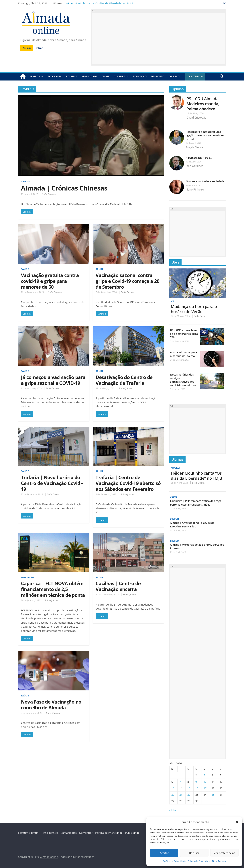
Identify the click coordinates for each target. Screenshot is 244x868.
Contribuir (195, 76)
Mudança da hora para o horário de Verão (194, 309)
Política (72, 76)
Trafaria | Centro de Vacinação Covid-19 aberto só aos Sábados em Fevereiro (128, 483)
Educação (140, 76)
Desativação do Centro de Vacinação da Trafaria (124, 380)
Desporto (158, 76)
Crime (106, 76)
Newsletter (86, 833)
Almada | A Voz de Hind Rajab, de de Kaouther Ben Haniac (192, 525)
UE (173, 301)
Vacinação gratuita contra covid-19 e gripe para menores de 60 (50, 281)
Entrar (39, 48)
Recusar (194, 853)
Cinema (26, 181)
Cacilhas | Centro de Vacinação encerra (118, 586)
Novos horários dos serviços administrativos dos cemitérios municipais (183, 380)
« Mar (173, 810)
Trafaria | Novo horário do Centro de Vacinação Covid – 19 (52, 483)
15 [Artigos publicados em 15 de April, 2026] (189, 788)
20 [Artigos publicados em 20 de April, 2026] (173, 795)
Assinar (27, 48)
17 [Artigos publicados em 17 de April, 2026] (205, 788)
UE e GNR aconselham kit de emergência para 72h (184, 334)
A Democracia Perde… (199, 158)
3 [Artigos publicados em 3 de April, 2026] (204, 775)
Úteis (175, 262)
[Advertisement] (158, 38)
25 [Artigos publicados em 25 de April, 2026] (213, 795)
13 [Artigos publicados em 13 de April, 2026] (173, 788)
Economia (55, 76)
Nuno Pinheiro (195, 189)
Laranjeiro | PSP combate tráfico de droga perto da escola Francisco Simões (196, 503)
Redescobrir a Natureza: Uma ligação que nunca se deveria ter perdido (205, 135)
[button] (237, 822)
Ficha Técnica (219, 861)
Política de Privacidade (174, 861)
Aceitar (164, 853)
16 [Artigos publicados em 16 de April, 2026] (197, 788)
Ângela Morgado (196, 147)
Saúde (25, 269)
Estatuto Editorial (29, 833)
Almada (35, 76)
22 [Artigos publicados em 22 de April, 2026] (189, 795)
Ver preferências (224, 853)
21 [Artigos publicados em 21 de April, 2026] (181, 795)
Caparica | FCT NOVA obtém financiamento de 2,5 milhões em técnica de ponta (53, 589)
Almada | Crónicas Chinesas (64, 188)
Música (176, 468)
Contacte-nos (69, 833)
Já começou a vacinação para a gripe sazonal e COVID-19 (53, 380)
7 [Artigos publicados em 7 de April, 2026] (180, 782)
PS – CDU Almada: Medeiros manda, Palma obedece (203, 103)
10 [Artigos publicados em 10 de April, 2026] (205, 782)
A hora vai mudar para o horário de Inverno (183, 354)
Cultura (120, 76)
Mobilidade (89, 76)
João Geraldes (194, 166)
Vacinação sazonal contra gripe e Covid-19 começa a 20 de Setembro (127, 281)
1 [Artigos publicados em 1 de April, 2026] (188, 775)
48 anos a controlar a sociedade (205, 181)
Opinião (174, 76)
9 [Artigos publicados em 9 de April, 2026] (196, 782)
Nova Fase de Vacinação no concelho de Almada (51, 704)
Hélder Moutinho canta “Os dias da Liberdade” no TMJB (99, 3)
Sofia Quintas (49, 194)
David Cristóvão (196, 117)
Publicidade (132, 833)
